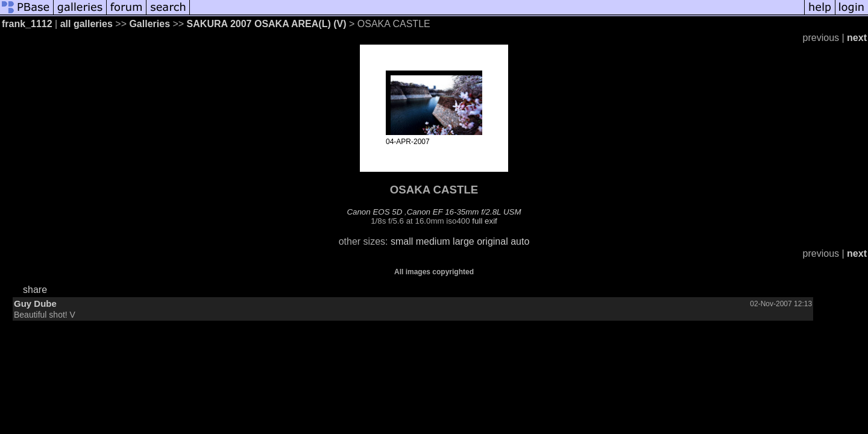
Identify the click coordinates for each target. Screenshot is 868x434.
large (464, 241)
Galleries (149, 24)
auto (520, 241)
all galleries (86, 24)
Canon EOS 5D (374, 212)
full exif (484, 221)
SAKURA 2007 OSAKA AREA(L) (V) (267, 24)
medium (433, 241)
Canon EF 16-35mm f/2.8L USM (464, 212)
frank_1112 (27, 24)
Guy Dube (35, 303)
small (402, 241)
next (857, 38)
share (35, 290)
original (492, 241)
